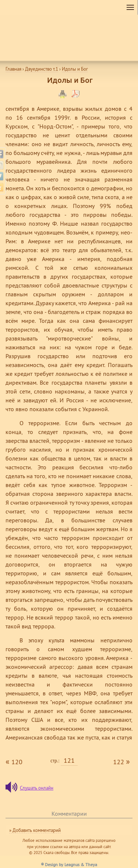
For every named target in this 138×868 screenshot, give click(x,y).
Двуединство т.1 (42, 69)
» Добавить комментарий (35, 830)
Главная (13, 69)
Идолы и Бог (75, 69)
